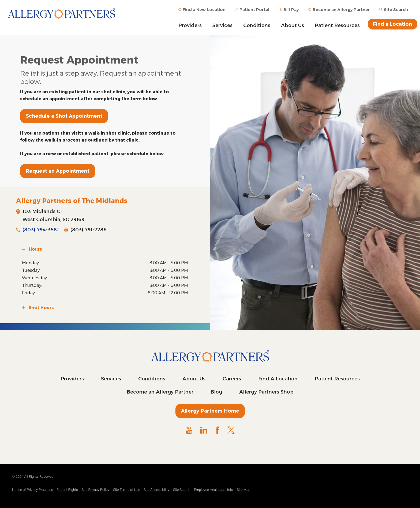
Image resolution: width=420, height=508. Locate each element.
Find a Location (393, 24)
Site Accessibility (157, 490)
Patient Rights (67, 490)
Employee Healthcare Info (213, 490)
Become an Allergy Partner (160, 392)
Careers (232, 379)
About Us (292, 25)
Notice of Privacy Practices (32, 490)
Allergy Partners (62, 17)
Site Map (243, 490)
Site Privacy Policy (95, 490)
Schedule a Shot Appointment (64, 116)
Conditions (257, 25)
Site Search (182, 490)
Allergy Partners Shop (266, 392)
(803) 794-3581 (41, 230)
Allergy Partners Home (210, 411)
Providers (190, 25)
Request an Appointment (58, 171)
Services (222, 25)
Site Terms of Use (127, 490)
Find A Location (278, 379)
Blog (216, 392)
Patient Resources (337, 25)
